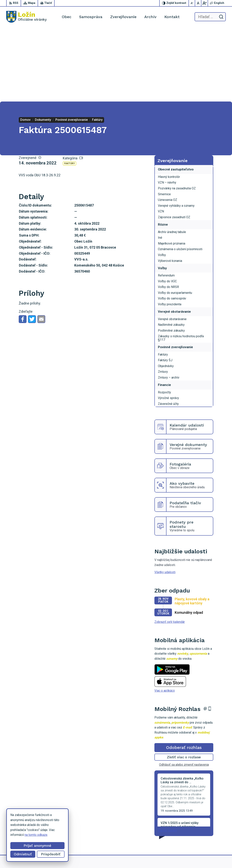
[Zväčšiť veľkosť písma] (205, 3)
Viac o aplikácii (165, 616)
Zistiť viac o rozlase (184, 683)
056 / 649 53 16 (196, 831)
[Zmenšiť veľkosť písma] (192, 3)
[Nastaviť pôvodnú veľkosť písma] (198, 3)
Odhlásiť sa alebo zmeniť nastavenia (184, 690)
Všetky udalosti (165, 498)
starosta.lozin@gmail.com (203, 840)
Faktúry (70, 89)
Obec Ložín (169, 858)
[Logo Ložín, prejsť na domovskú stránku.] (27, 17)
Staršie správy (167, 756)
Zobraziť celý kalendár (170, 548)
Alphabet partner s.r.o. (120, 858)
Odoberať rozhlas (184, 673)
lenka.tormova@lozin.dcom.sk (206, 835)
